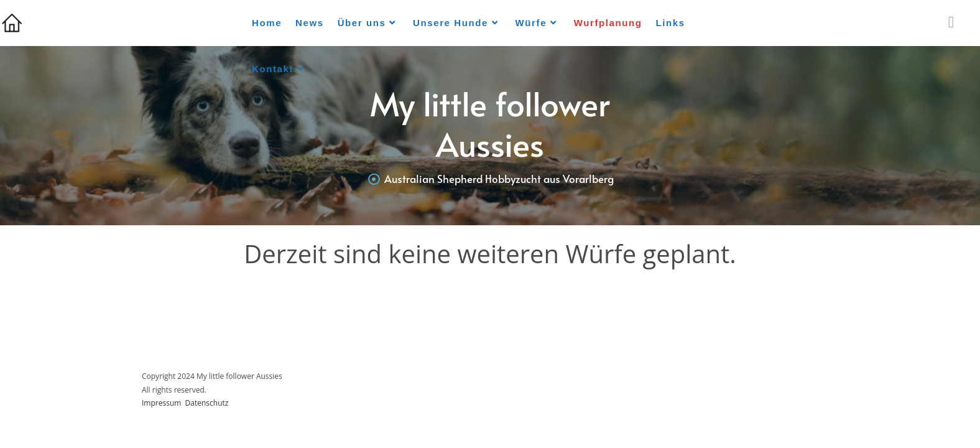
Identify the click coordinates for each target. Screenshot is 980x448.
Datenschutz (207, 403)
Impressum (161, 403)
